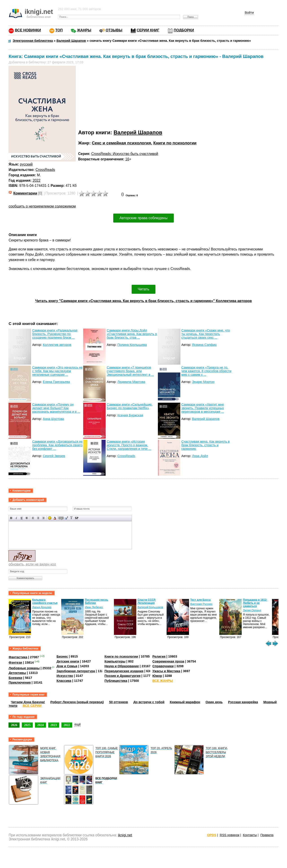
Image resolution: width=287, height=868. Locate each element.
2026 (14, 725)
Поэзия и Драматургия (123, 676)
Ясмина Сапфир (204, 345)
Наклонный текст (16, 518)
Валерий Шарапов (138, 132)
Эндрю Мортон (203, 382)
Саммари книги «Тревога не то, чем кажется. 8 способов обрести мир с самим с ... (206, 371)
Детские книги (68, 661)
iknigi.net (125, 835)
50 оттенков (119, 702)
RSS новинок (229, 835)
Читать (144, 289)
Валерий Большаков (150, 607)
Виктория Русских (201, 604)
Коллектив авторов (57, 345)
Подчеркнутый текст (22, 518)
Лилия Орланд (252, 610)
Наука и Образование (122, 666)
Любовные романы (24, 668)
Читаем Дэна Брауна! (28, 702)
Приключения (20, 682)
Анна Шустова (53, 419)
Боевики (15, 678)
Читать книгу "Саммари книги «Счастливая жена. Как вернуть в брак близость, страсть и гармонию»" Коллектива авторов (143, 301)
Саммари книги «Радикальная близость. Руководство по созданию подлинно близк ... (55, 334)
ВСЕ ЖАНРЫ (163, 681)
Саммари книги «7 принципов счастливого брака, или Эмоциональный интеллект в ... (130, 371)
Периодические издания (124, 671)
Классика (64, 681)
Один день (214, 702)
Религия (159, 656)
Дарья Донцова (42, 607)
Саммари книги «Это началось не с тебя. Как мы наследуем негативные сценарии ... (57, 371)
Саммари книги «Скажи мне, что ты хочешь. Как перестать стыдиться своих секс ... (206, 334)
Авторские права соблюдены (143, 218)
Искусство (65, 676)
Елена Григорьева (56, 382)
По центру (38, 518)
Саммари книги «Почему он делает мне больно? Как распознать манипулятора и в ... (56, 408)
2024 (40, 725)
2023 (54, 725)
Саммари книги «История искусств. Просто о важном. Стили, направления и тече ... (129, 445)
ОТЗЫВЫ (114, 30)
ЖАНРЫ (84, 30)
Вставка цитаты (66, 518)
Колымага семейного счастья (45, 601)
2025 (27, 725)
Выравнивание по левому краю (33, 518)
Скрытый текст (61, 518)
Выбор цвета (55, 518)
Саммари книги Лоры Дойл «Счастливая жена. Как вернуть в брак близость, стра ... (132, 334)
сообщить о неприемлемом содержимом (42, 206)
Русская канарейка (243, 702)
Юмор (157, 676)
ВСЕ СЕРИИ (32, 706)
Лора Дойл (200, 456)
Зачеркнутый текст (27, 518)
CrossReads (45, 170)
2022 (36, 180)
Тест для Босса (201, 600)
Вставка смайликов (50, 518)
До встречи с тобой (149, 702)
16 (127, 159)
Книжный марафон (185, 702)
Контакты (250, 835)
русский (26, 164)
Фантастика (18, 657)
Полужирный (11, 518)
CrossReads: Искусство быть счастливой (125, 154)
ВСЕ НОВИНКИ (28, 30)
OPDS (212, 835)
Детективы (17, 673)
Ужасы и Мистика (166, 671)
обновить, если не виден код (32, 564)
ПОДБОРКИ (184, 30)
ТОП (59, 30)
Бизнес (62, 656)
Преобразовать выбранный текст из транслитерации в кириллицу (71, 518)
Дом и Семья (67, 666)
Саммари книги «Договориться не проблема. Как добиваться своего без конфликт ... (57, 445)
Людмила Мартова (131, 382)
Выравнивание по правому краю (43, 518)
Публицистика (116, 681)
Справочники (163, 666)
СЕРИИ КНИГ (148, 30)
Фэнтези (15, 663)
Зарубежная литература (76, 671)
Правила (267, 835)
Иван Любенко (94, 607)
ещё (78, 724)
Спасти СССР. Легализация (147, 601)
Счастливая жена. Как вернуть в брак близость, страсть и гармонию (206, 445)
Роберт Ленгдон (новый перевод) (77, 702)
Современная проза (168, 661)
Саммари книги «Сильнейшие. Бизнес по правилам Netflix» (130, 406)
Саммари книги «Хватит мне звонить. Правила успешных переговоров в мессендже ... (203, 408)
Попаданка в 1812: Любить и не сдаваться (255, 603)
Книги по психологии (175, 143)
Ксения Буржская (130, 415)
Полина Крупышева (132, 345)
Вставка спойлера (77, 518)
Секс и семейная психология (121, 143)
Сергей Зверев (54, 456)
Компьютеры (115, 661)
